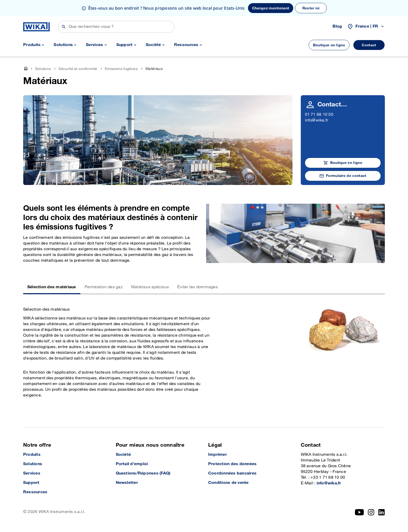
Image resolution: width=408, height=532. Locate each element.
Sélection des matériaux (52, 287)
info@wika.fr (317, 120)
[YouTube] (359, 512)
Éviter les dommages (197, 287)
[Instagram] (371, 512)
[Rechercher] (116, 27)
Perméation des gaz (104, 287)
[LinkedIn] (382, 512)
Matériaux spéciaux (150, 287)
